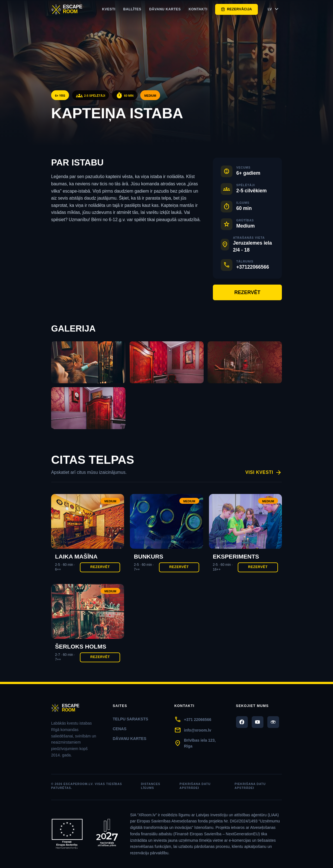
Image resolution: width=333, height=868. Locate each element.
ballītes (132, 9)
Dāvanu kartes (165, 9)
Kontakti (198, 9)
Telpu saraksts (131, 719)
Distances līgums (150, 786)
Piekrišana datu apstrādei (195, 786)
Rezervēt (247, 292)
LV (274, 9)
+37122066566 (253, 267)
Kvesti (109, 9)
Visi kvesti (264, 473)
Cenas (120, 729)
